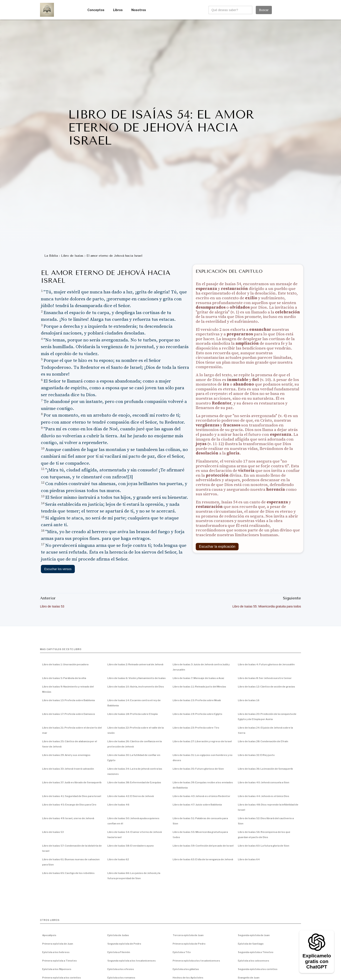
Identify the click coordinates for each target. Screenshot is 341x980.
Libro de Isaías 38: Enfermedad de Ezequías (134, 782)
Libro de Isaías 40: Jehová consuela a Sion (264, 782)
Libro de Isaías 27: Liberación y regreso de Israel (202, 741)
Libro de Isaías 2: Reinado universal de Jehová (135, 664)
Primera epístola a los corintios (62, 978)
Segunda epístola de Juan (254, 935)
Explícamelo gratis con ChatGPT (317, 961)
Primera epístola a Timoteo (59, 961)
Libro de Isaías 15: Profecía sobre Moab (197, 700)
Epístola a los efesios (121, 969)
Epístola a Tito (182, 952)
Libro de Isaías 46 (118, 805)
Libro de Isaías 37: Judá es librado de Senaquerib (72, 782)
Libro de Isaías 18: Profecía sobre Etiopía (133, 714)
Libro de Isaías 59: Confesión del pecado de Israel (203, 846)
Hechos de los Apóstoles (188, 978)
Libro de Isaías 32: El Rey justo (256, 755)
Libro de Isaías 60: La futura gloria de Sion (264, 846)
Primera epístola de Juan (58, 944)
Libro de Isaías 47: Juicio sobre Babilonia (197, 805)
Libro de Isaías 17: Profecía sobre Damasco (69, 714)
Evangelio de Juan (249, 978)
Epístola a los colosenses (254, 961)
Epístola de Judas (118, 935)
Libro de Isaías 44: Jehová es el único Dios (264, 796)
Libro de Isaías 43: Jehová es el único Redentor (201, 796)
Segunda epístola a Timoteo (256, 952)
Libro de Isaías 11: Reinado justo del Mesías (199, 687)
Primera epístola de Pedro (189, 944)
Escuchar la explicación (217, 547)
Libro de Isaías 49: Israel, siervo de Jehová (68, 818)
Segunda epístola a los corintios (258, 969)
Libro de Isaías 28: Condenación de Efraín (263, 741)
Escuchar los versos (58, 569)
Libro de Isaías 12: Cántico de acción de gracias (267, 687)
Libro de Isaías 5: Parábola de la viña (64, 678)
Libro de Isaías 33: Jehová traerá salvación (68, 769)
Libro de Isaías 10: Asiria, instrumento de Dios (136, 687)
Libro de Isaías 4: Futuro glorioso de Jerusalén (266, 664)
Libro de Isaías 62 (118, 859)
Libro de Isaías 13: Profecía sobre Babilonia (69, 700)
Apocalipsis (49, 935)
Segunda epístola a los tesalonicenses (132, 961)
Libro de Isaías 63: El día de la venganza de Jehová (203, 859)
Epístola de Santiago (251, 944)
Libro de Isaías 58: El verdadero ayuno (131, 846)
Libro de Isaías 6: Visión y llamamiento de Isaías (137, 678)
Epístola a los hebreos (56, 952)
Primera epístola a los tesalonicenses (196, 961)
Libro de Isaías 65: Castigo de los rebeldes (68, 873)
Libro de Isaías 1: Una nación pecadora (65, 664)
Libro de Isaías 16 (249, 700)
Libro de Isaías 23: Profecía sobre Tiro (196, 728)
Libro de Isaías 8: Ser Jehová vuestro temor (265, 678)
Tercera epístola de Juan (188, 935)
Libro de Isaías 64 (249, 859)
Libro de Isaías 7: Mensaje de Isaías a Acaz (198, 678)
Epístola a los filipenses (57, 969)
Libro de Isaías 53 (53, 832)
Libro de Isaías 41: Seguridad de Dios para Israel (72, 796)
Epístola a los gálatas (186, 969)
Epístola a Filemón (119, 952)
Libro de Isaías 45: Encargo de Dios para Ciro (69, 805)
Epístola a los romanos (121, 978)
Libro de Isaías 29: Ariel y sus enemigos (66, 755)
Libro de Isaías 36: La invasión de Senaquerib (265, 769)
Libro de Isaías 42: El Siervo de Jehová (131, 796)
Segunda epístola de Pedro (124, 944)
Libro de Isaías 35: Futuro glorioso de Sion (198, 769)
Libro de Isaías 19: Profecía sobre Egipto (197, 714)
